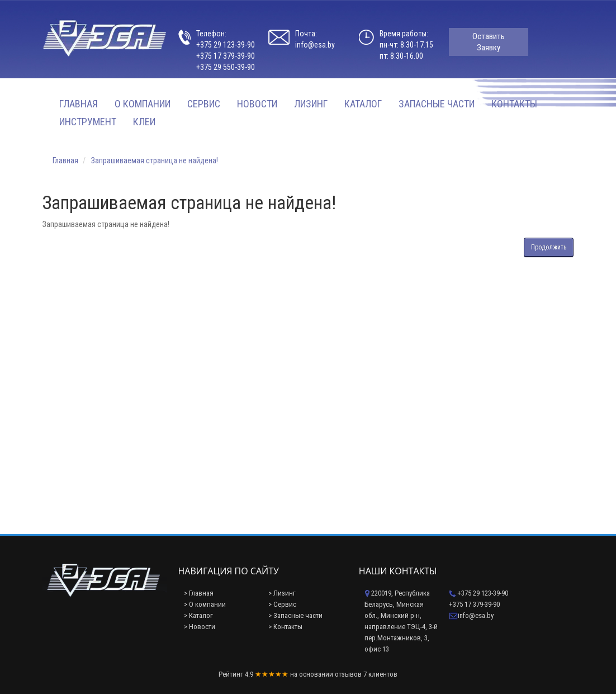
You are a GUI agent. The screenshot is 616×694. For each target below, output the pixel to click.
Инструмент (88, 122)
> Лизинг (282, 593)
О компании (143, 104)
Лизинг (311, 104)
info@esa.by (315, 45)
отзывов (348, 674)
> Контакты (285, 627)
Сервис (204, 104)
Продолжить (549, 247)
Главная (79, 104)
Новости (257, 104)
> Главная (199, 593)
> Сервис (282, 604)
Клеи (144, 122)
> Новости (200, 627)
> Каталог (198, 615)
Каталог (363, 104)
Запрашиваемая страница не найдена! (155, 160)
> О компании (205, 604)
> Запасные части (295, 615)
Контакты (514, 104)
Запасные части (437, 104)
